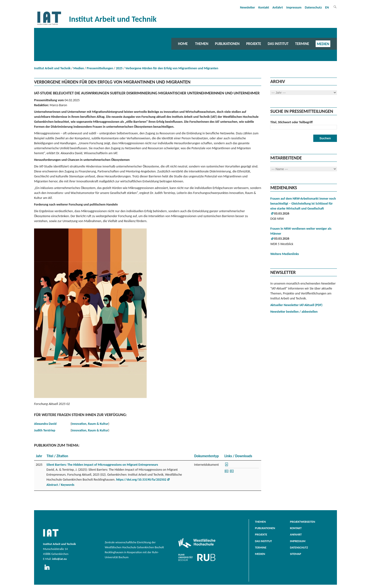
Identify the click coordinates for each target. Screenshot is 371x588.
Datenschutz (313, 7)
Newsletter (247, 7)
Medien (323, 44)
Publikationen (227, 44)
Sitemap (296, 554)
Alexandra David (45, 424)
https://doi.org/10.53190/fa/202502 (141, 480)
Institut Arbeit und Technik (52, 68)
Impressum (294, 7)
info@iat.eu (59, 559)
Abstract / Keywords (60, 485)
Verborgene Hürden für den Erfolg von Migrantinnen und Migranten (172, 68)
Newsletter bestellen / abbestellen (294, 312)
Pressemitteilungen (100, 68)
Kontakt (264, 7)
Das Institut (278, 44)
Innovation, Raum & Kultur (90, 424)
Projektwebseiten (303, 522)
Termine (302, 44)
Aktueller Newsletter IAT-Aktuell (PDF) (296, 305)
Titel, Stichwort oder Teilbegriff (291, 122)
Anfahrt (278, 7)
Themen (202, 44)
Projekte (254, 44)
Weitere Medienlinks (285, 254)
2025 (119, 68)
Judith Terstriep (45, 430)
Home (183, 44)
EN (327, 7)
